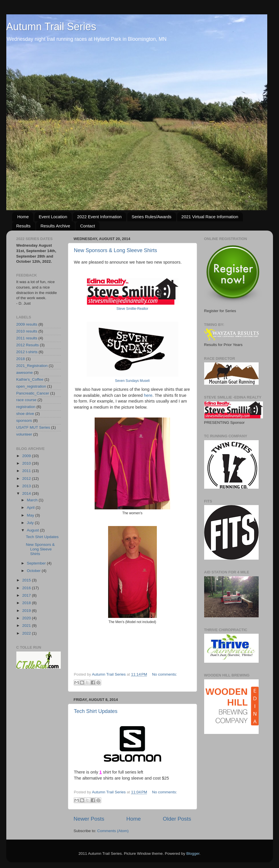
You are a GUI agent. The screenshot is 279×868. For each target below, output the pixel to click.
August (34, 530)
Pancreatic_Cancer (33, 393)
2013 (27, 486)
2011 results (27, 338)
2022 (27, 633)
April (31, 508)
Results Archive (55, 226)
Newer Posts (89, 819)
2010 (27, 463)
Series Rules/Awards (152, 217)
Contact (87, 226)
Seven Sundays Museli (132, 381)
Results (24, 226)
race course (27, 400)
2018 (21, 359)
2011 (27, 471)
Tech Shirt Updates (96, 711)
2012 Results (28, 345)
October (34, 571)
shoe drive (25, 414)
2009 (27, 456)
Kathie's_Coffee (30, 379)
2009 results (27, 324)
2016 (27, 588)
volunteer (24, 434)
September (37, 563)
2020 (27, 618)
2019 (27, 611)
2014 (27, 493)
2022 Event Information (99, 217)
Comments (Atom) (113, 831)
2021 (27, 626)
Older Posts (177, 819)
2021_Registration (32, 366)
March (33, 500)
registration (26, 407)
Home (23, 217)
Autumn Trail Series (51, 27)
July (31, 523)
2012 (27, 479)
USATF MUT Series (33, 427)
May (31, 515)
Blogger (193, 853)
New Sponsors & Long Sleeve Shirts (116, 250)
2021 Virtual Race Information (210, 217)
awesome (25, 373)
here (148, 395)
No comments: (164, 674)
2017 (27, 595)
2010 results (27, 331)
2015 (27, 580)
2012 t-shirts (27, 352)
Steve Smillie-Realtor (132, 309)
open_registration (31, 386)
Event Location (53, 217)
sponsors (24, 421)
